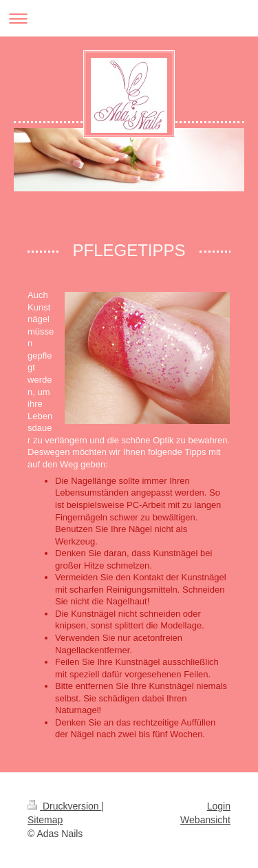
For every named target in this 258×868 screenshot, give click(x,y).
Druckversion (64, 806)
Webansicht (205, 820)
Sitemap (45, 820)
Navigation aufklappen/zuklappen (129, 18)
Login (219, 806)
